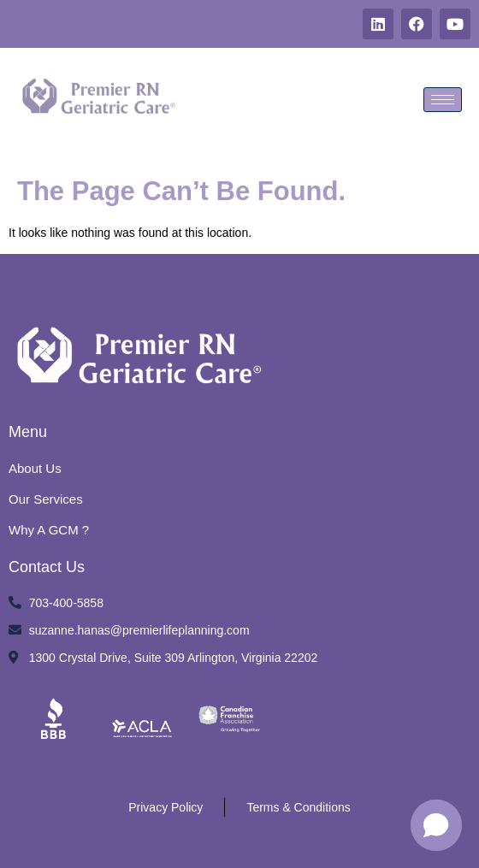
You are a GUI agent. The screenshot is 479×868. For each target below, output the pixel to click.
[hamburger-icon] (443, 100)
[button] (436, 825)
